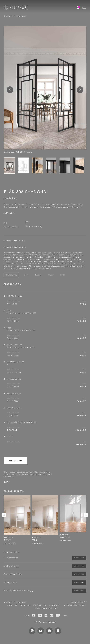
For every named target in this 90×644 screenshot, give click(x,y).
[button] (9, 213)
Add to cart (16, 460)
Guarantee (55, 605)
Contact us (40, 605)
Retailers (25, 605)
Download (79, 558)
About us (12, 605)
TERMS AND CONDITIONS (47, 608)
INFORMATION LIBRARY (75, 605)
